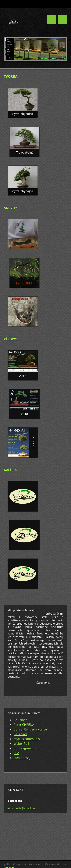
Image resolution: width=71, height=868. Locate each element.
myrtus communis (27, 739)
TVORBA (11, 76)
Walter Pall (21, 744)
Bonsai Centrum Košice (30, 729)
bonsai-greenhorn (27, 748)
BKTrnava (20, 734)
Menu (63, 20)
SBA (16, 753)
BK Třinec (20, 720)
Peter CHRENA (24, 725)
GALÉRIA (10, 470)
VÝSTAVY (10, 339)
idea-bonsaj (22, 758)
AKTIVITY (10, 208)
